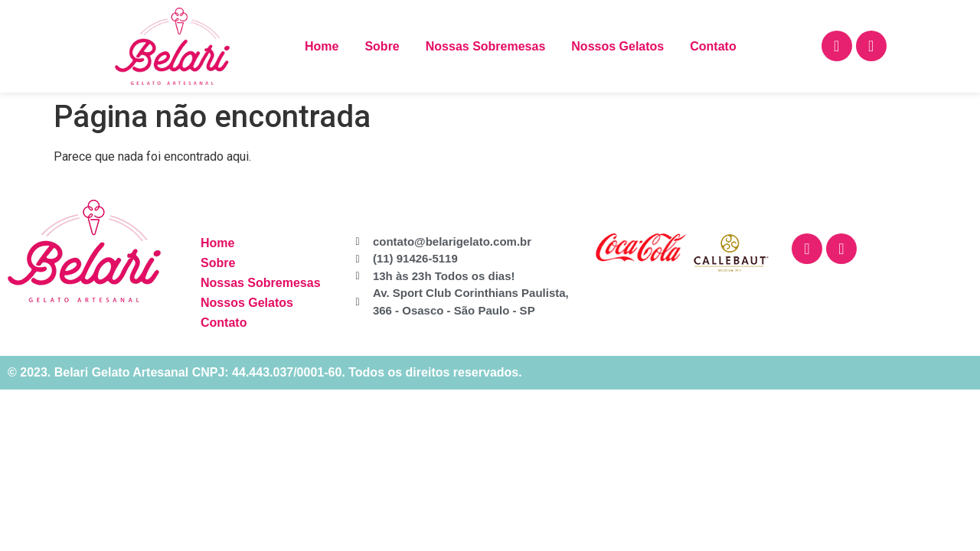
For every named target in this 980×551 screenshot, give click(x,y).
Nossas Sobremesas (486, 46)
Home (322, 46)
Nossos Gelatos (617, 46)
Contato (713, 46)
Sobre (382, 46)
